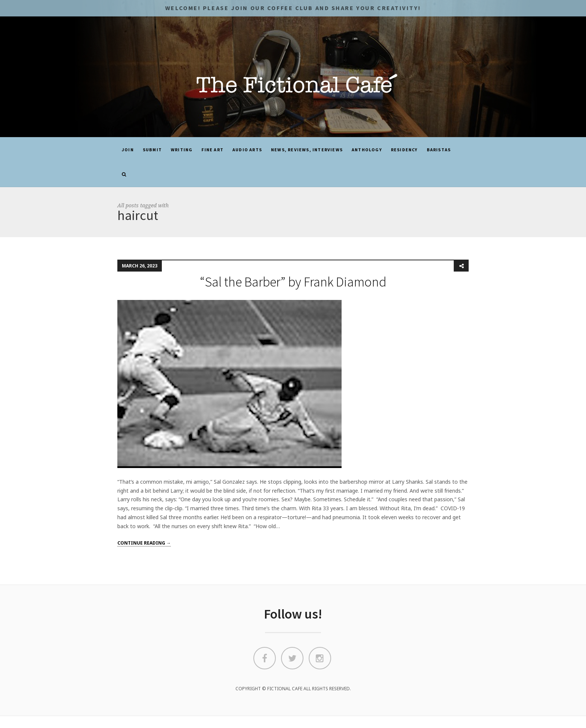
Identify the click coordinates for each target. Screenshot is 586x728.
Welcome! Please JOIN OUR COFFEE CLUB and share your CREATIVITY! (293, 8)
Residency (404, 150)
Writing (182, 150)
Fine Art (212, 150)
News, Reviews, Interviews (307, 150)
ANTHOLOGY (367, 150)
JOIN (128, 150)
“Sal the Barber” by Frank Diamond (293, 282)
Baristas (439, 150)
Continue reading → (144, 543)
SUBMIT (152, 150)
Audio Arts (247, 150)
